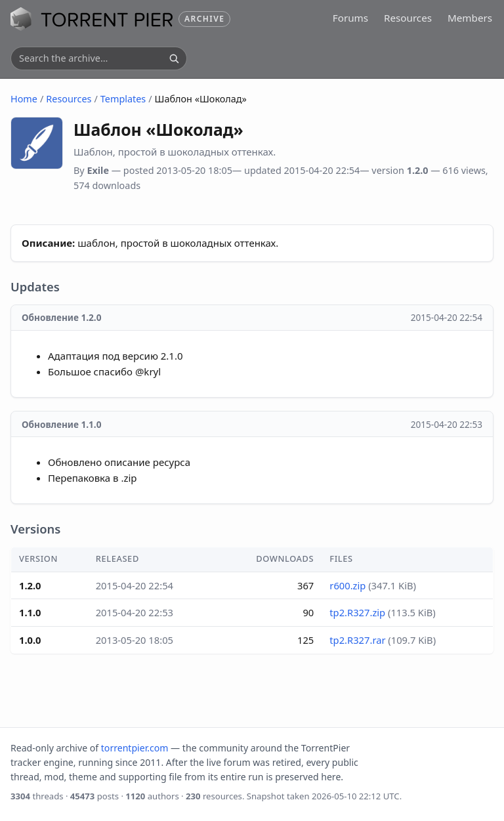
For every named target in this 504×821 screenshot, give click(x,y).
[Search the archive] (91, 58)
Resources (408, 18)
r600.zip (347, 585)
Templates (123, 99)
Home (24, 99)
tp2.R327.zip (357, 612)
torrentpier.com (135, 748)
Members (470, 18)
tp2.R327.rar (357, 640)
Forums (350, 18)
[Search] (174, 58)
